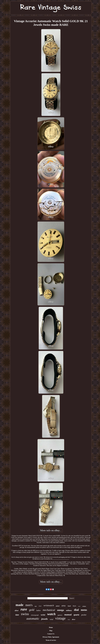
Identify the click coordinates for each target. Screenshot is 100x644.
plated (58, 606)
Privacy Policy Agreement (51, 637)
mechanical (49, 610)
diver (74, 619)
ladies (38, 610)
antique (84, 606)
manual (68, 615)
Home (51, 627)
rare (24, 609)
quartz (76, 615)
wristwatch (49, 605)
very (69, 620)
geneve (60, 615)
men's (29, 605)
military (69, 610)
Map (51, 631)
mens (84, 610)
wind (51, 619)
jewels (44, 619)
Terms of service (51, 640)
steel (79, 606)
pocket (84, 615)
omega (61, 610)
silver (17, 611)
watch (51, 614)
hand (69, 606)
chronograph (35, 615)
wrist (43, 615)
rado (36, 606)
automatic (33, 618)
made (19, 605)
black (74, 606)
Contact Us (51, 634)
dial (76, 610)
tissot (40, 606)
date (17, 615)
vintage (60, 618)
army (64, 606)
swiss (25, 614)
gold (32, 610)
